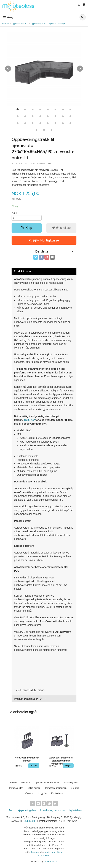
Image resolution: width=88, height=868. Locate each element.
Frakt (12, 810)
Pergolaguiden (16, 788)
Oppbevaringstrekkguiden (47, 783)
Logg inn (43, 793)
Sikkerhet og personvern (53, 810)
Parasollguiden (71, 783)
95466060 (29, 821)
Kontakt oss (57, 793)
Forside (5, 24)
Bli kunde (26, 783)
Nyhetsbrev (76, 810)
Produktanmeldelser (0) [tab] (28, 699)
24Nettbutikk (50, 861)
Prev (11, 68)
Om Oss (75, 788)
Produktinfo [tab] (21, 271)
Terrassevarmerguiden (56, 788)
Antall (14, 213)
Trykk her (29, 420)
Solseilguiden (34, 788)
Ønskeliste (61, 228)
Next (83, 68)
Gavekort (30, 793)
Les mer (36, 852)
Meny (8, 17)
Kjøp (27, 228)
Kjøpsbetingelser (27, 810)
